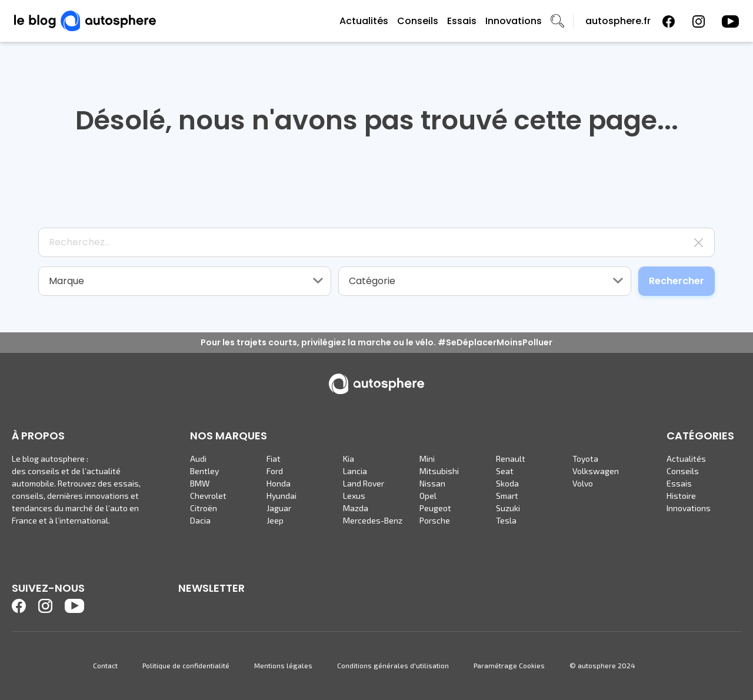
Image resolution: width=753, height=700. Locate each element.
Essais (462, 21)
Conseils (418, 21)
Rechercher (677, 281)
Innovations (514, 21)
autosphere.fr (618, 21)
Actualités (364, 21)
